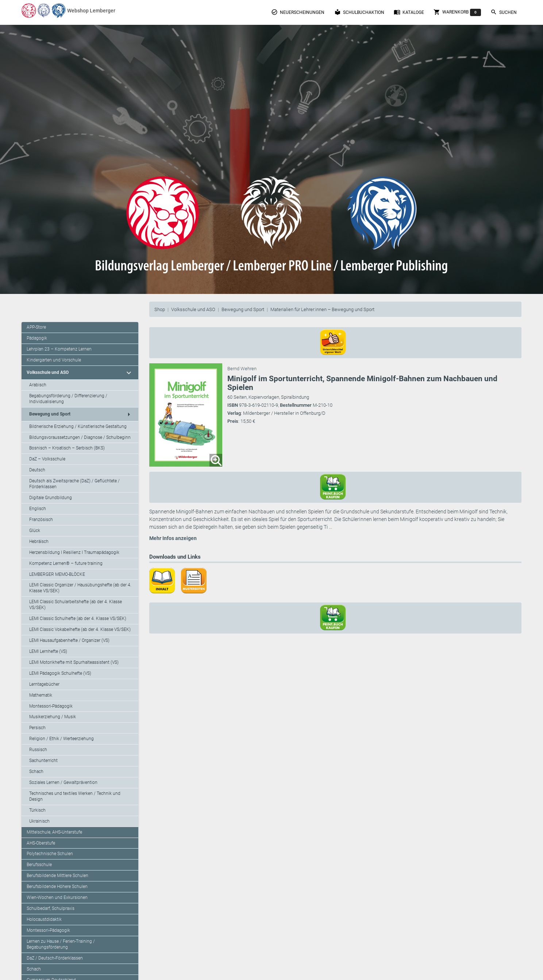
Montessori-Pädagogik (51, 706)
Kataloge (409, 12)
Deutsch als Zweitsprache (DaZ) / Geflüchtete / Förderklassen (74, 484)
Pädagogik (37, 338)
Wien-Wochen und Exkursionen (57, 897)
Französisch (41, 520)
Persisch (37, 728)
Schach (36, 772)
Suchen (504, 12)
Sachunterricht (43, 761)
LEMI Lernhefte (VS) (48, 651)
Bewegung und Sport (243, 309)
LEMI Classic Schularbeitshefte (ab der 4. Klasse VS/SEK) (76, 605)
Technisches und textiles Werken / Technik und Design (75, 796)
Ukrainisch (39, 821)
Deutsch (37, 470)
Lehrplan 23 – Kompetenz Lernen (59, 349)
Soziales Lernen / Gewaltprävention (63, 782)
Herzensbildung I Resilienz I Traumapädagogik (74, 552)
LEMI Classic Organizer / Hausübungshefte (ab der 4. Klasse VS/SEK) (80, 588)
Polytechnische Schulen (50, 854)
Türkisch (37, 810)
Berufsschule (39, 865)
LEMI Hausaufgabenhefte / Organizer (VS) (69, 640)
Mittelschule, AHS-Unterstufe (54, 832)
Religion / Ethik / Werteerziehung (61, 739)
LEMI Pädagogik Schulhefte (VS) (60, 673)
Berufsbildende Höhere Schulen (57, 887)
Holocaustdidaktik (44, 919)
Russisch (38, 750)
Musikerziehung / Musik (53, 717)
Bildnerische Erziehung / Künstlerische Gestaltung (78, 426)
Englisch (38, 509)
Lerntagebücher (44, 684)
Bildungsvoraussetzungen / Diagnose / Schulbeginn (80, 437)
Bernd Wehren (242, 369)
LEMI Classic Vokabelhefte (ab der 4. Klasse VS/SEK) (80, 629)
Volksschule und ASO (193, 309)
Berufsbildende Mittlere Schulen (57, 876)
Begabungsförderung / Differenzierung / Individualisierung (68, 399)
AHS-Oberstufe (41, 843)
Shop (160, 309)
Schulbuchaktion (359, 12)
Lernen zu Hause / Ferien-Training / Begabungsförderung (61, 944)
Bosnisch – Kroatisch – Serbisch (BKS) (67, 448)
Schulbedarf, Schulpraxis (51, 908)
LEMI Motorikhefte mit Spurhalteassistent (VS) (74, 662)
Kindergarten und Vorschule (54, 360)
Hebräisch (39, 541)
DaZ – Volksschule (47, 459)
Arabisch (38, 385)
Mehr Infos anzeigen (173, 538)
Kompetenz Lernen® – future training (66, 563)
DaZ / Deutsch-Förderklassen (55, 958)
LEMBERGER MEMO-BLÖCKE (57, 574)
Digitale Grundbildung (51, 498)
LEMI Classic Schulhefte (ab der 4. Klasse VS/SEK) (78, 619)
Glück (35, 531)
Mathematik (41, 695)
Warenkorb (457, 12)
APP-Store (36, 327)
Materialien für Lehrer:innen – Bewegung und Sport (322, 309)
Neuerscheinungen (298, 12)
